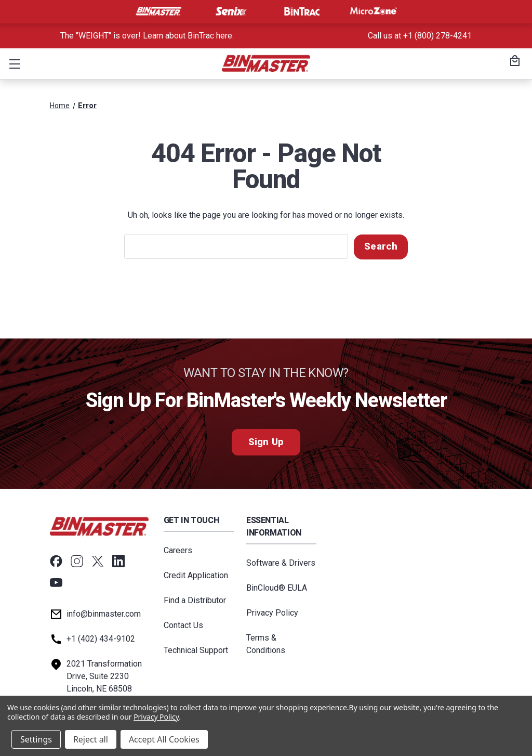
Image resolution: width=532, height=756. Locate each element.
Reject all (91, 739)
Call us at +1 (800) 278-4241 (420, 36)
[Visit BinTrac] (302, 11)
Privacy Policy (272, 612)
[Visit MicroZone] (374, 11)
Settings (36, 739)
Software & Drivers (281, 562)
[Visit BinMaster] (158, 11)
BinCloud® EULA (277, 587)
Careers (178, 550)
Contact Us (183, 625)
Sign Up (266, 442)
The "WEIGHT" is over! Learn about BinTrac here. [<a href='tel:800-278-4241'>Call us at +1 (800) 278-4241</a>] (147, 36)
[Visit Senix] (230, 11)
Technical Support (196, 650)
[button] (12, 63)
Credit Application (196, 575)
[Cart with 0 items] (513, 62)
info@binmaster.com (104, 613)
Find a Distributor (195, 600)
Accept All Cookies (164, 739)
